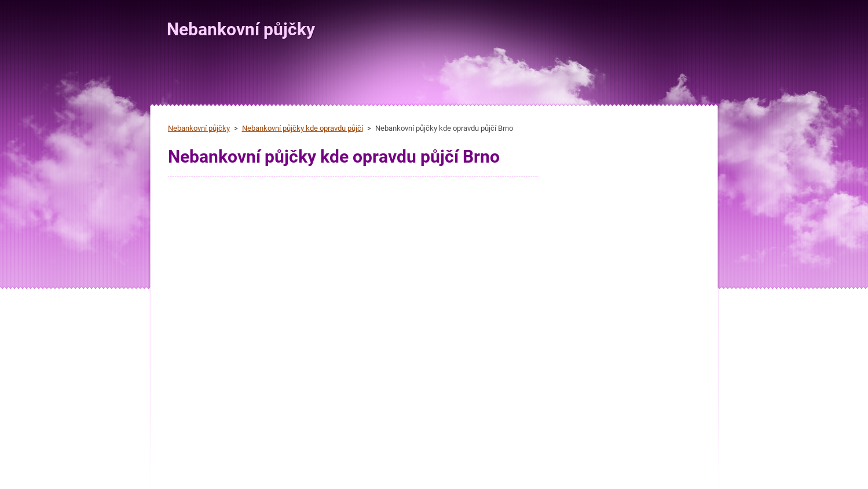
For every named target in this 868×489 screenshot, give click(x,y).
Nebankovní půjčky (199, 128)
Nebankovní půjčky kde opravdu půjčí (303, 128)
